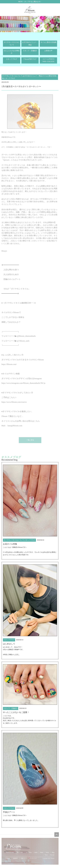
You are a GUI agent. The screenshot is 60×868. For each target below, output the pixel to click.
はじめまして (9, 644)
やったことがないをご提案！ (16, 712)
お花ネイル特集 (10, 544)
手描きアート (9, 812)
